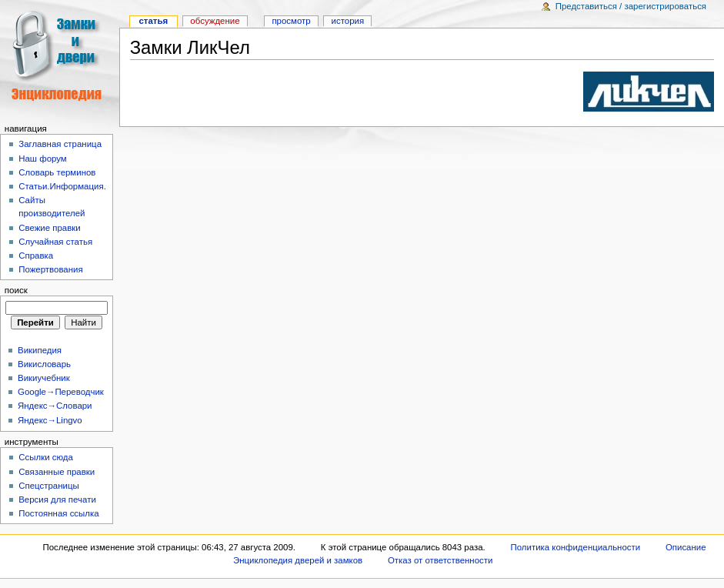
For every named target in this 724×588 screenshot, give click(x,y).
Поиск (16, 290)
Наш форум (43, 159)
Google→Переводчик (61, 392)
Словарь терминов (57, 172)
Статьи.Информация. (62, 186)
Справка (36, 256)
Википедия (40, 350)
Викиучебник (44, 378)
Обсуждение (215, 21)
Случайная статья (55, 242)
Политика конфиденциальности (576, 547)
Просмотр (291, 21)
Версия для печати (57, 499)
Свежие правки (50, 228)
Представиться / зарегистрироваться (631, 6)
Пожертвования (50, 269)
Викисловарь (44, 364)
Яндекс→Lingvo (50, 420)
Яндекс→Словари (55, 406)
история (348, 21)
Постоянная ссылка (58, 513)
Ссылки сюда (46, 457)
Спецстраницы (49, 486)
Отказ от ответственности (440, 560)
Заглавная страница (60, 144)
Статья (153, 21)
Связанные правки (57, 472)
